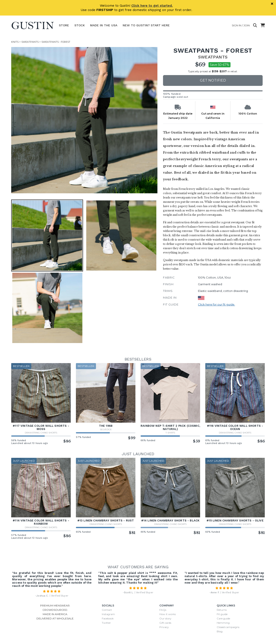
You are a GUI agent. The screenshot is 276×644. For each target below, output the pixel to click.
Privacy (164, 627)
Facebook (108, 618)
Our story (165, 618)
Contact (107, 610)
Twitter (106, 623)
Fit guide (222, 614)
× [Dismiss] (272, 4)
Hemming (223, 623)
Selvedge (106, 429)
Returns (222, 610)
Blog (220, 631)
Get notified (213, 80)
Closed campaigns (228, 627)
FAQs (163, 610)
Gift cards (165, 623)
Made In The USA (104, 25)
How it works (168, 614)
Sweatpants (30, 42)
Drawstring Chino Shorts (41, 433)
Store (64, 25)
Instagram (108, 614)
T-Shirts (170, 433)
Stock (80, 25)
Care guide (223, 618)
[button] (47, 235)
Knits (15, 42)
